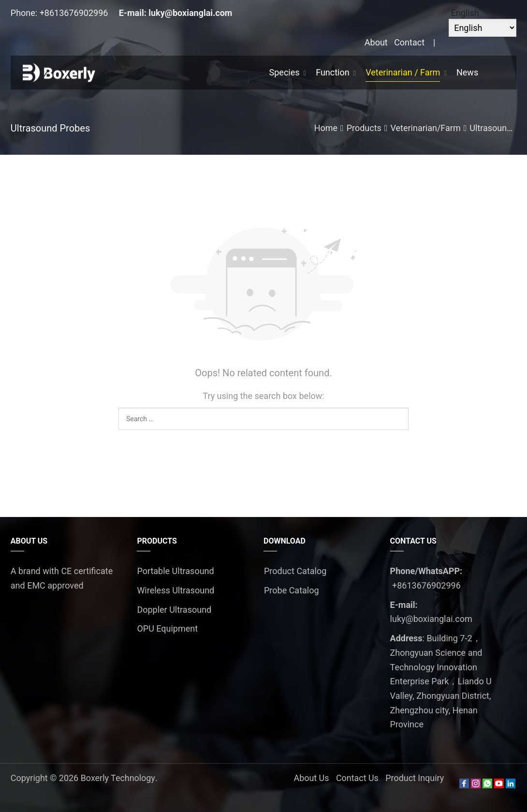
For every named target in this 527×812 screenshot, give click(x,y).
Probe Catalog (292, 590)
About (376, 42)
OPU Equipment (167, 628)
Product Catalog (295, 571)
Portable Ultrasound (175, 571)
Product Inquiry (415, 778)
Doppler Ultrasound (174, 610)
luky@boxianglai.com (190, 13)
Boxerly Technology (118, 778)
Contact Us (357, 778)
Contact (409, 42)
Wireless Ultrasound (176, 590)
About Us (311, 778)
